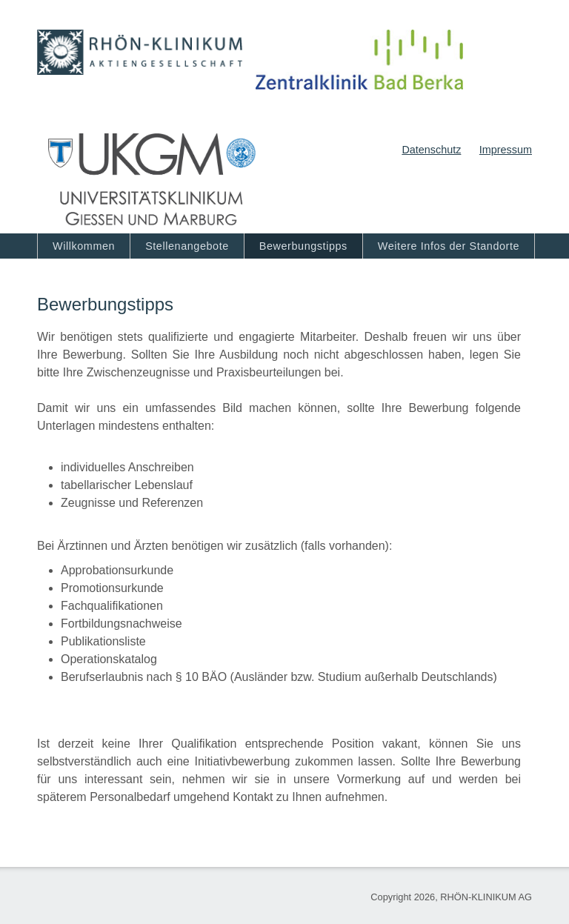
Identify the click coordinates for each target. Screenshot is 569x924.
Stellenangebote (187, 246)
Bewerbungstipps (303, 246)
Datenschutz (431, 150)
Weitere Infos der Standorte (449, 246)
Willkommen (84, 246)
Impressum (506, 150)
